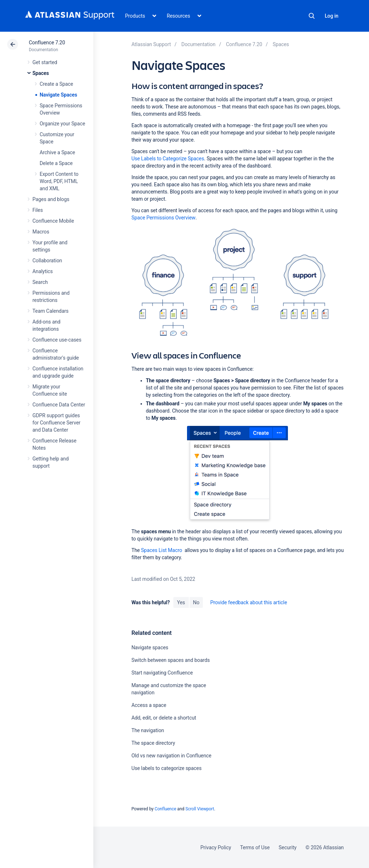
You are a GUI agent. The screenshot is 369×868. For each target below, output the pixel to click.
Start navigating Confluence (162, 673)
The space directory (153, 743)
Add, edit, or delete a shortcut (164, 718)
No (196, 602)
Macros (41, 232)
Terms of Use (255, 847)
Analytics (43, 271)
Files (38, 210)
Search (312, 16)
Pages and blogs (51, 199)
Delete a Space (56, 163)
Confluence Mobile (53, 221)
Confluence (165, 809)
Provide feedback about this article (248, 602)
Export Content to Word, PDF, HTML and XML (59, 181)
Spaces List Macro (161, 550)
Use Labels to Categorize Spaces (168, 159)
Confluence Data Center (59, 405)
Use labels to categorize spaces (167, 768)
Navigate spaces (150, 647)
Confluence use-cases (57, 340)
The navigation (148, 730)
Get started (45, 62)
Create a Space (56, 84)
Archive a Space (57, 152)
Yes (181, 602)
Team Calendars (50, 311)
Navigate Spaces (58, 95)
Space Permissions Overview (164, 218)
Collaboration (47, 261)
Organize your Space (62, 124)
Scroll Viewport (200, 809)
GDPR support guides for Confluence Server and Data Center (56, 423)
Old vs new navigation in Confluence (172, 756)
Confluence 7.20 (47, 43)
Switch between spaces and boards (171, 660)
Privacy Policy (216, 847)
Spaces (41, 73)
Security (288, 847)
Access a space (149, 705)
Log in (332, 16)
